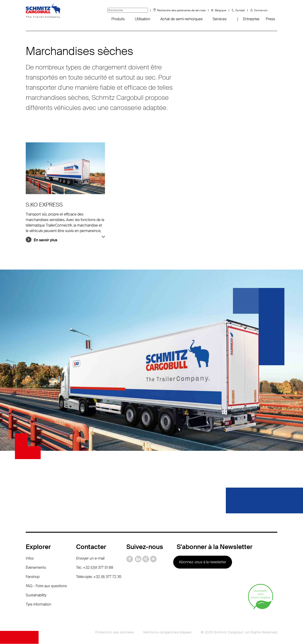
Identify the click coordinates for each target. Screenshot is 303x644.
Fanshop (33, 577)
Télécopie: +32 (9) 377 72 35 (99, 577)
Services (220, 19)
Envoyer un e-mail (90, 559)
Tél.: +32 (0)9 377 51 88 (95, 568)
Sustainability (36, 595)
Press (270, 19)
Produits (118, 19)
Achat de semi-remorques (181, 19)
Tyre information (38, 605)
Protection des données (115, 632)
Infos (30, 559)
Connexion (261, 10)
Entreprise (251, 19)
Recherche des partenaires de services (181, 10)
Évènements (36, 568)
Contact (240, 10)
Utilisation (143, 19)
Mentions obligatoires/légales (167, 632)
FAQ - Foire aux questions (46, 586)
